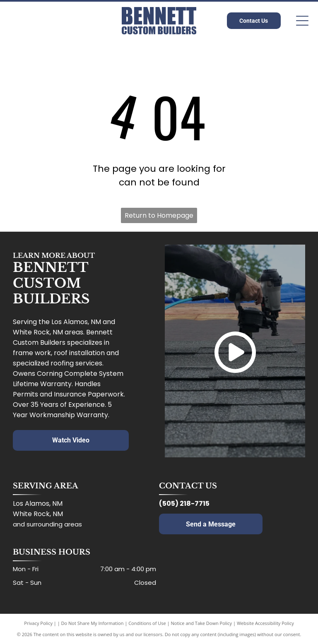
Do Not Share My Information (93, 623)
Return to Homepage (159, 215)
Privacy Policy (38, 623)
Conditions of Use (147, 623)
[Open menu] (302, 21)
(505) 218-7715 (184, 503)
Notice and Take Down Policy (202, 623)
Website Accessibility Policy (265, 623)
